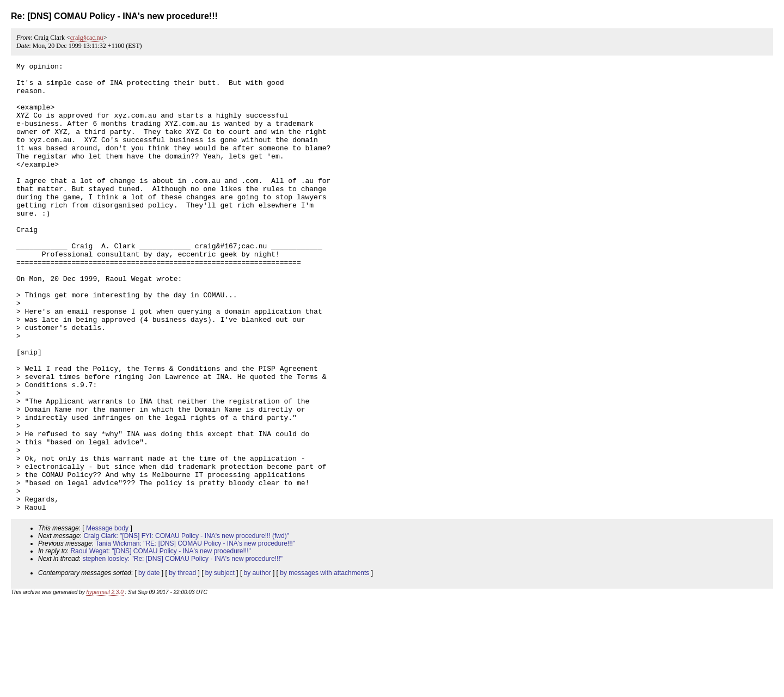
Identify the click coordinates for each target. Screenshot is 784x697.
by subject (220, 663)
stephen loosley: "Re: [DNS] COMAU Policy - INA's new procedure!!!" (182, 649)
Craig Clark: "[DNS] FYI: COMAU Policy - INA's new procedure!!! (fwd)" (186, 626)
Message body (107, 618)
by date (149, 663)
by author (258, 663)
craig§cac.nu (87, 38)
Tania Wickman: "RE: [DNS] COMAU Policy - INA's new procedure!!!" (195, 633)
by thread (182, 663)
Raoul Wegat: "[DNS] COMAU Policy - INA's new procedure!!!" (160, 641)
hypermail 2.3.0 (105, 682)
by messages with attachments (324, 663)
